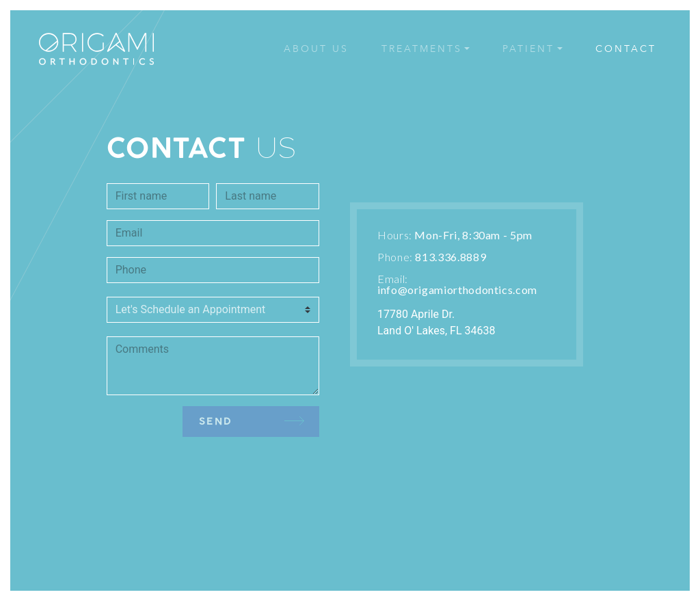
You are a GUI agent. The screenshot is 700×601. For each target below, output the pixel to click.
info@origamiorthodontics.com (457, 290)
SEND (252, 421)
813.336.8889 (450, 257)
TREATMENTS (422, 49)
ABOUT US (316, 49)
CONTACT (626, 49)
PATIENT (528, 49)
